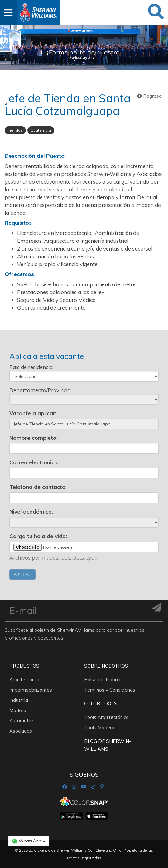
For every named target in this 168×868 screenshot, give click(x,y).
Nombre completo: (34, 438)
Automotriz (22, 721)
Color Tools (101, 704)
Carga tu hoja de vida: (38, 536)
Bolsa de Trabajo (103, 680)
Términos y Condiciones (110, 690)
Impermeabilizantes (31, 690)
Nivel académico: (31, 511)
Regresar (150, 96)
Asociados (21, 731)
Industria (19, 700)
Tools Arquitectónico (106, 717)
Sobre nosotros (106, 666)
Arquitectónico (25, 680)
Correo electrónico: (34, 462)
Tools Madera (99, 727)
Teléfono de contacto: (38, 487)
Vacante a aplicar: (33, 413)
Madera (18, 710)
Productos (24, 666)
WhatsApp (29, 841)
